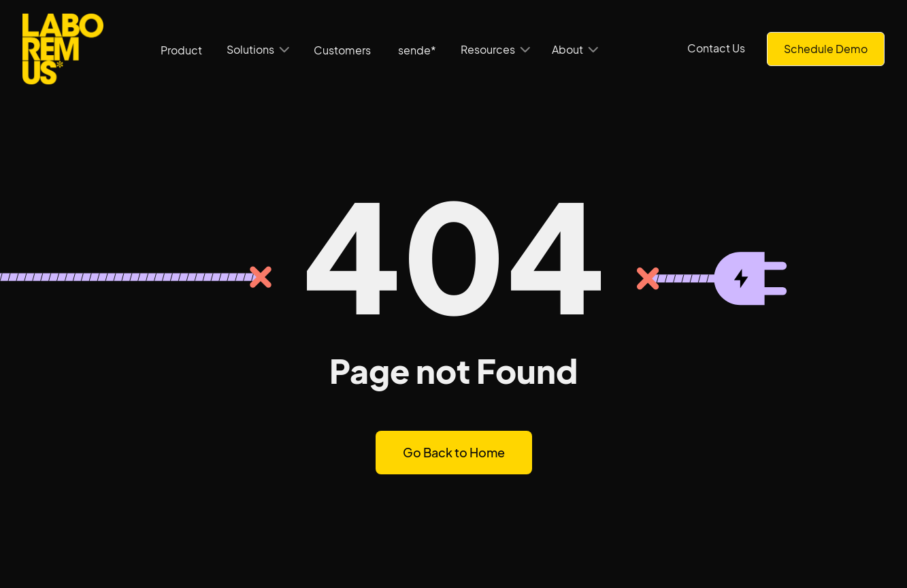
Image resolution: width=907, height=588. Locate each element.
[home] (63, 49)
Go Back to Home (454, 452)
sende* (417, 50)
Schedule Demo (826, 49)
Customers (342, 50)
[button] (258, 50)
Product (181, 50)
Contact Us (716, 48)
